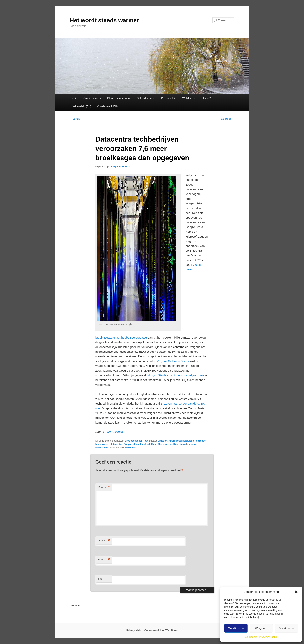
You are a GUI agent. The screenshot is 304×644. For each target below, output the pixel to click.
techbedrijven (177, 444)
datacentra (116, 444)
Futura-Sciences (114, 432)
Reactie (104, 487)
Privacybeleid (169, 98)
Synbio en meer (92, 98)
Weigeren (261, 628)
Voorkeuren (286, 628)
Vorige (75, 119)
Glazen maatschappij (119, 98)
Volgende (228, 119)
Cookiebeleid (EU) (107, 106)
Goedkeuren (236, 628)
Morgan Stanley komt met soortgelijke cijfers (176, 375)
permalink (130, 448)
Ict (145, 441)
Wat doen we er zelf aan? (196, 98)
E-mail (104, 560)
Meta (154, 444)
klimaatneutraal (141, 444)
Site (100, 579)
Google (127, 444)
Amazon (163, 441)
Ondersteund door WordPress (161, 630)
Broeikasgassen (134, 441)
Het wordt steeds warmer (104, 20)
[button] (296, 592)
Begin (74, 98)
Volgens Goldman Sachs (173, 361)
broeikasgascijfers (186, 441)
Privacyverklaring (268, 637)
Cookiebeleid (250, 637)
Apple (172, 441)
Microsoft (163, 444)
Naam (104, 541)
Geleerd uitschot (146, 98)
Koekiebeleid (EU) (81, 106)
